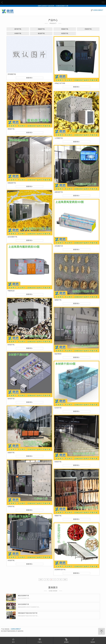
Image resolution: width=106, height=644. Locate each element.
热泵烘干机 (65, 33)
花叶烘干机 (18, 29)
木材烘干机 (18, 33)
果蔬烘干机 (65, 29)
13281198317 (98, 10)
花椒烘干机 (41, 29)
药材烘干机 (88, 29)
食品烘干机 (41, 33)
